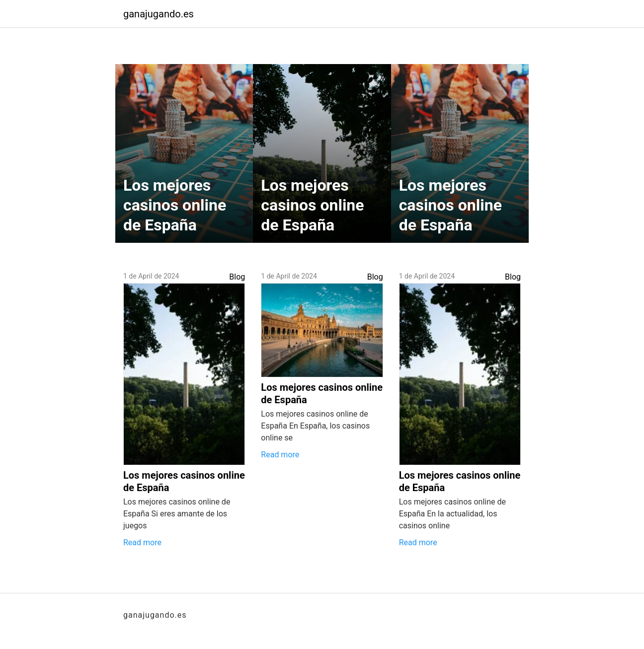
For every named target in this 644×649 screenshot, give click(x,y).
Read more (142, 542)
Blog (237, 277)
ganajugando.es (159, 14)
